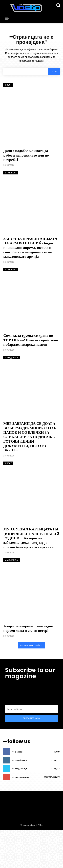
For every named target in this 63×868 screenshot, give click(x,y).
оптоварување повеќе (32, 645)
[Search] (54, 71)
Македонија (12, 357)
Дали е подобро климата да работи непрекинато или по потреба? (26, 155)
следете (56, 760)
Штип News (11, 173)
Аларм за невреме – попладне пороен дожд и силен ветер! (28, 628)
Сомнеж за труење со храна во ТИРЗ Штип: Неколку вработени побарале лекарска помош (31, 340)
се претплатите (52, 777)
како (57, 752)
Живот (8, 85)
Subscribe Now (32, 718)
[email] (32, 709)
